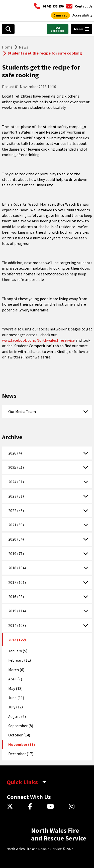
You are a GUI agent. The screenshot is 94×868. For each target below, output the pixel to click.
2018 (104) (17, 568)
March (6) (16, 670)
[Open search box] (8, 29)
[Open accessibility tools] (82, 16)
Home (7, 47)
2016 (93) (16, 597)
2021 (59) (16, 525)
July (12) (16, 707)
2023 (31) (16, 496)
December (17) (21, 754)
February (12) (20, 660)
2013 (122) (17, 640)
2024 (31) (16, 482)
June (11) (16, 698)
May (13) (15, 688)
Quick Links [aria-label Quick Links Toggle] (22, 782)
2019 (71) (16, 554)
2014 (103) (17, 625)
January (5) (18, 651)
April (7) (15, 679)
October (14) (19, 735)
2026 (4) (15, 453)
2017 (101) (17, 582)
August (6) (17, 716)
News (23, 47)
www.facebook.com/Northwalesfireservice (38, 340)
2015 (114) (17, 611)
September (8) (21, 726)
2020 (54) (16, 539)
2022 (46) (16, 511)
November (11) (22, 744)
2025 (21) (16, 467)
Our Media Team (22, 411)
